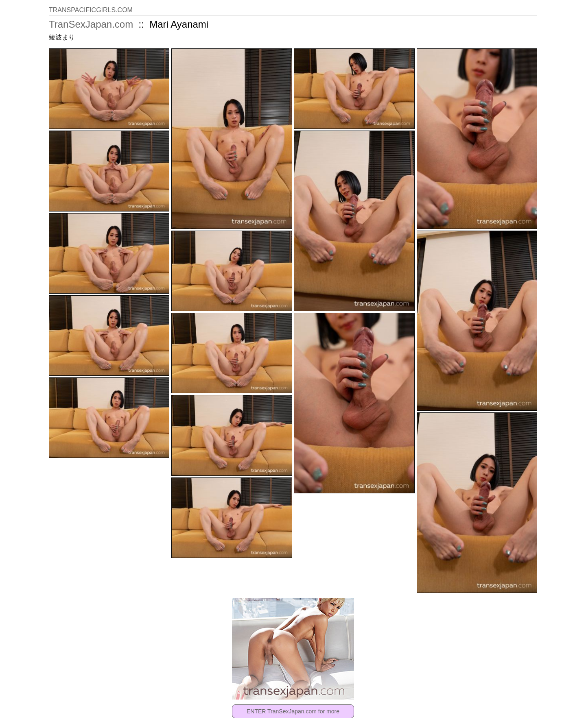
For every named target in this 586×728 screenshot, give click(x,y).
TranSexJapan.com (91, 24)
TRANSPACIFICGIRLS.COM (91, 10)
